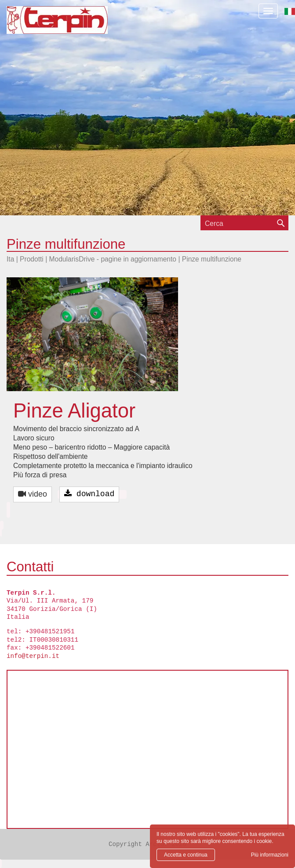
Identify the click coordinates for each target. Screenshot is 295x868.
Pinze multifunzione (212, 259)
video (33, 494)
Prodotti (32, 259)
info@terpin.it (33, 656)
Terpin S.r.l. (72, 24)
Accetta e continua (186, 855)
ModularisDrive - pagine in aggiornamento (113, 259)
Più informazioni (270, 855)
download (89, 494)
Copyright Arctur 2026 (147, 844)
